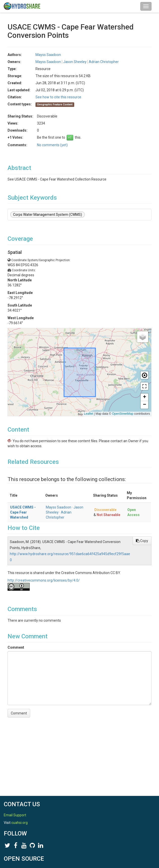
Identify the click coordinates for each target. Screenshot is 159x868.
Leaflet (89, 414)
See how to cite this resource (58, 97)
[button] (143, 337)
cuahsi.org (19, 823)
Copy (142, 541)
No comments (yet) (52, 145)
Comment (16, 647)
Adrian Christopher (104, 62)
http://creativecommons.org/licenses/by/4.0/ (44, 580)
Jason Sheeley (75, 62)
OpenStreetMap (123, 414)
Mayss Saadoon (48, 55)
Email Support (15, 815)
